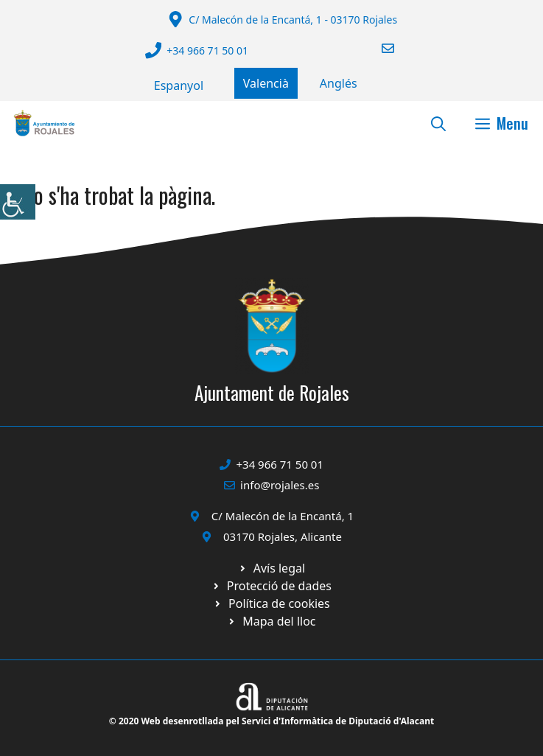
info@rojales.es (280, 485)
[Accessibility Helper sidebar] (18, 202)
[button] (438, 123)
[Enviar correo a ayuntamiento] (379, 48)
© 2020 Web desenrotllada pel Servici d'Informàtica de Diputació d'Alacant (271, 721)
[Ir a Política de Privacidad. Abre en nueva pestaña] (271, 568)
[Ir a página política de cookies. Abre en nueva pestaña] (271, 586)
